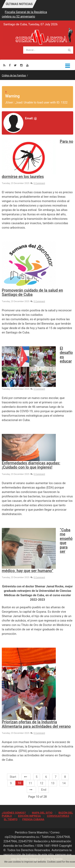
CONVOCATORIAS (58, 816)
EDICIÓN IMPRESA (29, 816)
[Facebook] (10, 65)
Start (13, 777)
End (44, 790)
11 (30, 783)
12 (41, 783)
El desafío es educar (66, 355)
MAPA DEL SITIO (42, 813)
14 (64, 783)
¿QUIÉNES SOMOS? (14, 813)
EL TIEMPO (11, 819)
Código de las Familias (14, 76)
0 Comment (38, 183)
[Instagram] (21, 65)
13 (53, 783)
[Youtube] (27, 65)
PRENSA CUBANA (33, 819)
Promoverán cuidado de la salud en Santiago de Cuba (32, 292)
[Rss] (4, 65)
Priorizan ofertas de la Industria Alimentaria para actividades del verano (36, 724)
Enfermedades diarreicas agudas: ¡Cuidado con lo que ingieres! (31, 465)
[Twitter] (15, 65)
